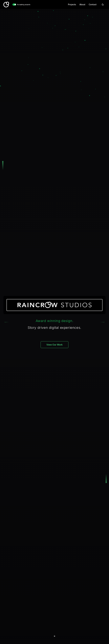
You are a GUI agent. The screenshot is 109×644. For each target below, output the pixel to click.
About (82, 4)
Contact (93, 4)
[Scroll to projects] (54, 636)
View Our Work (54, 345)
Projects (72, 4)
